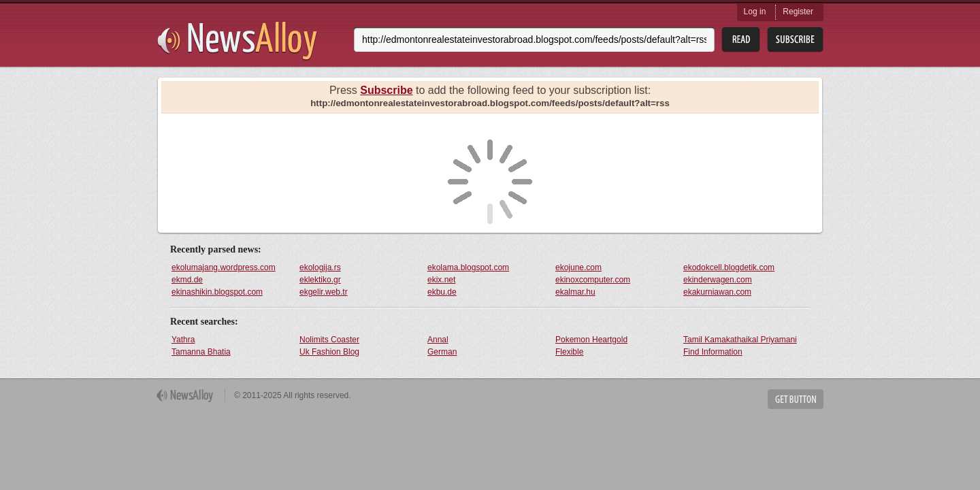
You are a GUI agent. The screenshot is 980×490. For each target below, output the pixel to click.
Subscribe (386, 90)
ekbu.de (442, 292)
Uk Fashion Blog (329, 352)
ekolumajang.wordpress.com (224, 267)
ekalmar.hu (575, 292)
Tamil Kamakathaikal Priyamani (740, 340)
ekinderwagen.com (718, 280)
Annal (438, 340)
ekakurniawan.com (717, 292)
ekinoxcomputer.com (593, 280)
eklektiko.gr (320, 280)
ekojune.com (578, 267)
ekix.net (441, 280)
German (442, 352)
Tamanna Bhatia (201, 352)
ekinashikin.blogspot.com (217, 292)
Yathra (183, 340)
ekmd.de (187, 280)
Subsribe (795, 40)
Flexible (569, 352)
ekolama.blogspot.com (468, 267)
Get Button (796, 399)
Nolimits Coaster (329, 340)
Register (798, 12)
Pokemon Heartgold (591, 340)
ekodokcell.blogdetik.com (729, 267)
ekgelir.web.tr (324, 292)
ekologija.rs (320, 267)
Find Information (713, 352)
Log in (755, 12)
